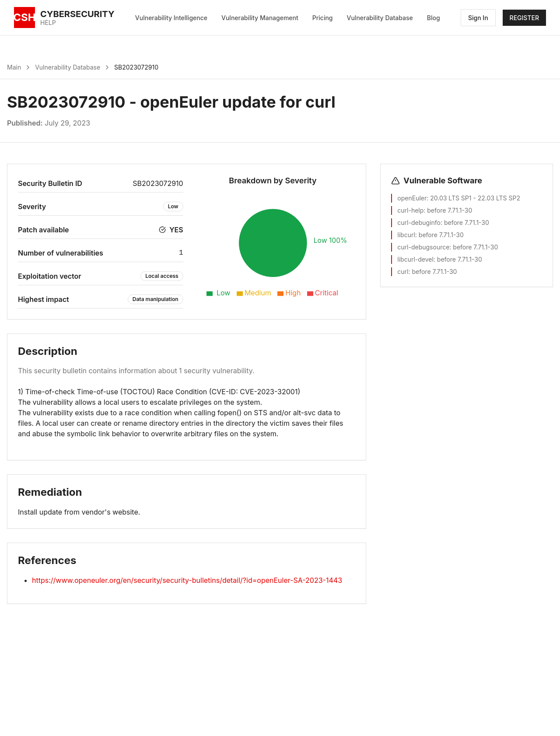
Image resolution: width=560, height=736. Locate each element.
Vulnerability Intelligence (171, 18)
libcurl (406, 235)
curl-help (410, 210)
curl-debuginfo (419, 223)
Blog (434, 18)
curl (403, 272)
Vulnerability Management (260, 18)
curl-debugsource (423, 247)
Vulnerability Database (380, 18)
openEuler (412, 198)
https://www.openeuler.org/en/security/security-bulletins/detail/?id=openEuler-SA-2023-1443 (187, 580)
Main (14, 67)
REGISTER (524, 18)
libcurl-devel (415, 259)
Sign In (478, 18)
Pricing (323, 18)
